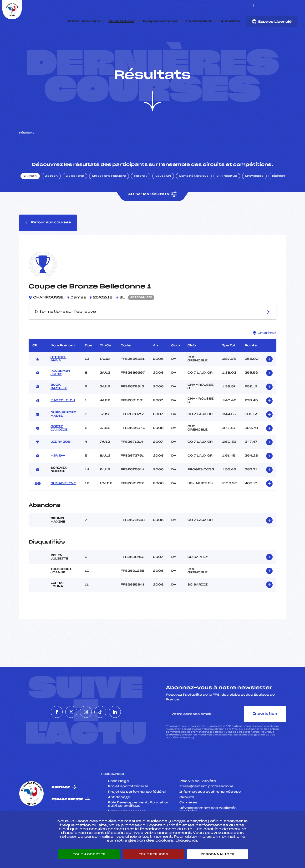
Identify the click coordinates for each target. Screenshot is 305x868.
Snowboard (254, 199)
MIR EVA (58, 478)
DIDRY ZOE (60, 464)
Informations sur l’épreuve (153, 334)
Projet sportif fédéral (128, 809)
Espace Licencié (272, 22)
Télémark (279, 199)
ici (192, 760)
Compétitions (121, 21)
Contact (61, 810)
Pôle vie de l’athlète (198, 804)
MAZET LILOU (63, 423)
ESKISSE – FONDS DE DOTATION (170, 5)
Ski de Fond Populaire (109, 199)
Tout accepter (89, 854)
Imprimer (265, 355)
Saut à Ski (163, 199)
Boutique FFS (239, 5)
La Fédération (199, 21)
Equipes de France (160, 21)
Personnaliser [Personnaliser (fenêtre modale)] (218, 854)
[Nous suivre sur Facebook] (274, 5)
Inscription (265, 736)
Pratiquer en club (84, 21)
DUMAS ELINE (63, 506)
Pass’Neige (118, 804)
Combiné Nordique (194, 199)
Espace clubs (211, 5)
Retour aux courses (48, 245)
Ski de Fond (75, 199)
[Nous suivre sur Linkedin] (296, 5)
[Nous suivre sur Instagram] (285, 5)
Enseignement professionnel (207, 809)
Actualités (231, 21)
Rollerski (141, 199)
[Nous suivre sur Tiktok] (291, 5)
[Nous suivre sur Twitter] (280, 5)
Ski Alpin (30, 199)
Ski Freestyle (227, 199)
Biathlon (51, 199)
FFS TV (262, 5)
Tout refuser (153, 854)
